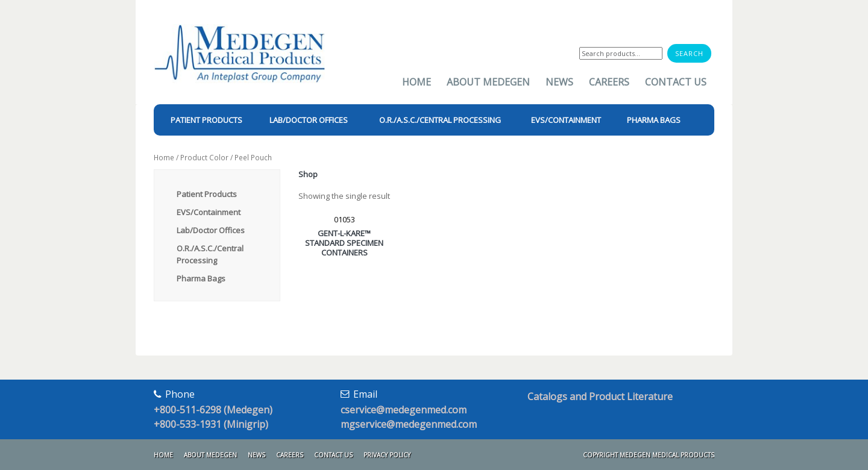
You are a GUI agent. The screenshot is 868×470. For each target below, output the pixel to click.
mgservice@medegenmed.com (409, 424)
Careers (609, 82)
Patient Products (207, 194)
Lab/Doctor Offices (211, 230)
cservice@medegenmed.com (404, 410)
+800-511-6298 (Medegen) (213, 410)
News (559, 82)
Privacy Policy (387, 455)
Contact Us (676, 82)
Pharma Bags (201, 278)
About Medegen (488, 82)
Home (417, 82)
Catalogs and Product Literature (600, 396)
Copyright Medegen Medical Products (649, 455)
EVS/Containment (209, 212)
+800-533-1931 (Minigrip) (211, 424)
